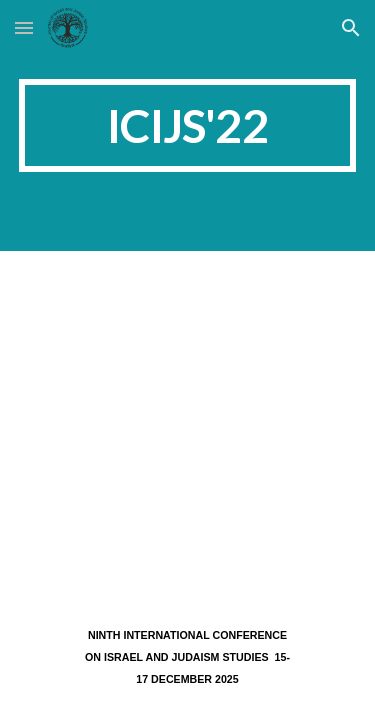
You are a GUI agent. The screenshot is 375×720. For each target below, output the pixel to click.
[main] (188, 125)
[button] (24, 27)
